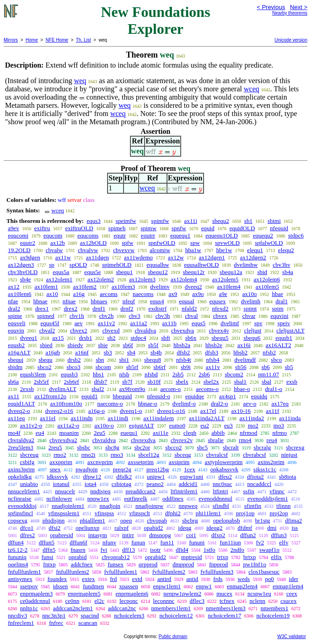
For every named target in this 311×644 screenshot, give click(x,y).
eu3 (228, 425)
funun (138, 542)
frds (218, 579)
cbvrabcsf (255, 455)
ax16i (244, 345)
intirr (128, 535)
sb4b (156, 352)
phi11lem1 (208, 513)
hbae (277, 294)
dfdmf (245, 528)
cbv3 (134, 316)
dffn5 (49, 550)
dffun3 (279, 535)
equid (208, 228)
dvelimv (160, 287)
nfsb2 (269, 352)
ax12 (13, 287)
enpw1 (204, 586)
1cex (190, 469)
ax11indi (118, 418)
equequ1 (180, 235)
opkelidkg (20, 477)
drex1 (42, 309)
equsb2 (16, 345)
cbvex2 (79, 330)
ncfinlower (59, 499)
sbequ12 (158, 272)
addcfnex (82, 564)
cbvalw (54, 250)
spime (15, 316)
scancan (88, 623)
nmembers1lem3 (226, 608)
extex (88, 579)
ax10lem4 (228, 287)
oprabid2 (155, 557)
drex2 (71, 309)
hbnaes (99, 301)
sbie (103, 345)
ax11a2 (139, 323)
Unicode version (291, 40)
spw (195, 243)
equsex (218, 301)
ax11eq (16, 418)
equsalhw (158, 265)
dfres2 (28, 535)
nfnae (69, 301)
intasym (98, 535)
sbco (276, 360)
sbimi (274, 221)
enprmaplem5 (84, 594)
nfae (13, 301)
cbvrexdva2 (63, 440)
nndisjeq (100, 491)
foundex (57, 579)
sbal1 (240, 382)
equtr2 (28, 243)
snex (55, 469)
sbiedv (75, 345)
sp (52, 265)
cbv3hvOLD (23, 272)
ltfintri (220, 491)
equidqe (195, 396)
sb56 (241, 367)
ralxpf (121, 528)
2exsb (27, 389)
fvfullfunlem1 (121, 572)
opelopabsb (227, 520)
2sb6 (204, 374)
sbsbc (83, 447)
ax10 (52, 294)
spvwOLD (227, 243)
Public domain (173, 636)
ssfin (249, 491)
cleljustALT (290, 330)
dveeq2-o (19, 411)
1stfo (209, 550)
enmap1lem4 (288, 586)
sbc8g (112, 447)
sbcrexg (295, 447)
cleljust (253, 330)
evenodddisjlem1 (268, 499)
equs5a (61, 272)
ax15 (58, 338)
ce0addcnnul (35, 601)
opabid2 (153, 528)
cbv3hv (281, 265)
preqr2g (122, 469)
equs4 (157, 301)
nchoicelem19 (273, 615)
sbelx (182, 382)
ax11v (213, 367)
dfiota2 (255, 477)
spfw (127, 243)
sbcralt (231, 447)
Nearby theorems (290, 13)
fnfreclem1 (21, 623)
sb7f (127, 382)
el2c (100, 601)
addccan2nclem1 (73, 608)
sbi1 (124, 360)
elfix (277, 557)
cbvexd (111, 330)
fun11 (167, 542)
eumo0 (177, 425)
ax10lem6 (19, 294)
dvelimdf (245, 360)
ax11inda (290, 418)
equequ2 (263, 235)
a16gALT (19, 352)
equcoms (88, 235)
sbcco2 (173, 447)
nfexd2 (220, 309)
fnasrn (78, 550)
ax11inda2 (252, 418)
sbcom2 (234, 374)
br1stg (263, 520)
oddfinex (173, 499)
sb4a (288, 272)
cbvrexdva (143, 440)
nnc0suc (223, 484)
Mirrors (11, 40)
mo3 (279, 425)
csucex (288, 601)
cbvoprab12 (115, 557)
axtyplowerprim (223, 462)
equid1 (89, 396)
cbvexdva (182, 330)
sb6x (191, 338)
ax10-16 (241, 411)
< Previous (271, 7)
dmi (272, 528)
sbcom (103, 367)
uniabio (29, 484)
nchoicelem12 (176, 615)
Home (32, 40)
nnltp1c (29, 608)
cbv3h (163, 316)
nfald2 (189, 309)
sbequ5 (220, 338)
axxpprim (61, 462)
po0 (269, 579)
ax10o (250, 294)
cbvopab (157, 520)
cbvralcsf (217, 455)
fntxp (49, 564)
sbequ (45, 360)
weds (244, 579)
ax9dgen (30, 257)
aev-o (250, 404)
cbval (192, 316)
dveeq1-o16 (171, 411)
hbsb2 (240, 352)
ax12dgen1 (212, 257)
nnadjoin (110, 506)
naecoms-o (110, 404)
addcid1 (188, 484)
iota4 (91, 484)
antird (164, 579)
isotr (155, 550)
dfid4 (182, 550)
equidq (259, 396)
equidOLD (242, 228)
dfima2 (293, 520)
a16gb (53, 352)
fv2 (260, 542)
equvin (16, 330)
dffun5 (47, 542)
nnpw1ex (98, 499)
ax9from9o (132, 389)
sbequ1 (124, 272)
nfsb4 (213, 360)
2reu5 (55, 447)
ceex (292, 594)
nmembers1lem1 (171, 608)
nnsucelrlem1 (24, 491)
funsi (48, 557)
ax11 (13, 396)
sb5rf (132, 367)
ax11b (169, 323)
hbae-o (242, 389)
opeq (126, 520)
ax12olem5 (225, 279)
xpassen (128, 586)
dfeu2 (225, 477)
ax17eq (280, 404)
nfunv (109, 542)
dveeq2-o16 (59, 411)
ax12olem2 (101, 279)
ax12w (176, 257)
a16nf (82, 352)
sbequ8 (153, 360)
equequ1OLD (222, 235)
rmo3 (117, 455)
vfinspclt (139, 513)
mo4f (14, 433)
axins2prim (271, 462)
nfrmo (279, 433)
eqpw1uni (191, 477)
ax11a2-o (68, 425)
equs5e (92, 272)
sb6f (128, 345)
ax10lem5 (267, 287)
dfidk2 (124, 477)
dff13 (129, 550)
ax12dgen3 (21, 265)
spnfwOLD (162, 243)
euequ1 (129, 433)
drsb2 (74, 360)
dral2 (14, 309)
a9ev (13, 228)
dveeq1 (29, 338)
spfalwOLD (269, 243)
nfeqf (129, 301)
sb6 (266, 367)
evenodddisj (22, 506)
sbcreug (29, 455)
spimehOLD (117, 265)
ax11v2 (107, 323)
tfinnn (283, 506)
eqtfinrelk (136, 499)
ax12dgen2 (253, 257)
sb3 (108, 352)
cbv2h (107, 316)
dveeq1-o (131, 411)
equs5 (198, 323)
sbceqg (182, 455)
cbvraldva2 (21, 440)
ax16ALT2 (279, 345)
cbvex (220, 316)
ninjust (289, 455)
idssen (61, 586)
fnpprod (218, 564)
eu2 (205, 425)
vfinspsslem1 (64, 513)
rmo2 (60, 455)
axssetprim (141, 462)
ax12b (58, 243)
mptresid (192, 557)
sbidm (15, 367)
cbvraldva (104, 440)
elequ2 (286, 250)
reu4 (272, 440)
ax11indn (81, 418)
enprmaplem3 (36, 594)
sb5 (289, 367)
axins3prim (21, 469)
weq (80, 81)
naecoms (143, 294)
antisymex (20, 579)
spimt (250, 309)
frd (113, 579)
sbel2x (211, 382)
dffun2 (248, 535)
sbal (266, 382)
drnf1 (99, 309)
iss (295, 528)
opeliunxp (87, 528)
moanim (69, 433)
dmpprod (183, 564)
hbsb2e (214, 345)
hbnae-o (148, 404)
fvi (104, 550)
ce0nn (72, 601)
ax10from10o (66, 404)
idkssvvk (57, 477)
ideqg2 (214, 528)
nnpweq (188, 506)
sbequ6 (252, 338)
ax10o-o (104, 425)
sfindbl (221, 506)
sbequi (16, 360)
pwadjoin (86, 469)
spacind (90, 615)
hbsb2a (182, 345)
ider (294, 579)
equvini (280, 316)
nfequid (279, 228)
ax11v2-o (31, 425)
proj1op (245, 513)
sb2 (111, 338)
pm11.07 (269, 374)
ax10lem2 (85, 287)
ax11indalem (158, 418)
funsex (115, 564)
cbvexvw (124, 250)
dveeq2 (193, 287)
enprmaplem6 (132, 594)
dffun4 (16, 542)
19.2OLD (19, 250)
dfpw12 (92, 477)
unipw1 (156, 477)
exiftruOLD (79, 228)
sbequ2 (221, 221)
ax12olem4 (184, 279)
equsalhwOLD (202, 265)
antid (192, 579)
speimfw (126, 221)
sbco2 (44, 367)
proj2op (279, 513)
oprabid (78, 557)
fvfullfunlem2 (169, 572)
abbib (218, 433)
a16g (79, 294)
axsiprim (179, 462)
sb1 (248, 221)
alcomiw (160, 250)
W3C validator (292, 636)
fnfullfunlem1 (24, 572)
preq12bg (158, 469)
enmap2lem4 (242, 586)
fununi (197, 542)
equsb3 (69, 374)
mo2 (253, 425)
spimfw (160, 221)
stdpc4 (139, 338)
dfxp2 (218, 535)
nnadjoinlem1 (68, 506)
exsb (292, 382)
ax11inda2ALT (207, 418)
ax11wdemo (138, 257)
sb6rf (159, 367)
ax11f (272, 411)
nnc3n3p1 (54, 615)
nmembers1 (275, 608)
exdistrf (158, 309)
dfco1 (27, 528)
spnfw (179, 228)
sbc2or (142, 447)
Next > (299, 7)
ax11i (191, 221)
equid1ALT (21, 404)
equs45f (50, 323)
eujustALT (142, 425)
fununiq (17, 557)
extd (137, 579)
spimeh (117, 228)
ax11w (63, 257)
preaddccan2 (140, 491)
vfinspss (105, 513)
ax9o (198, 294)
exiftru (42, 228)
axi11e (161, 433)
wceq (252, 89)
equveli (16, 323)
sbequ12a (231, 272)
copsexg (18, 520)
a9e (223, 294)
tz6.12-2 (18, 550)
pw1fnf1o (255, 564)
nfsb (124, 374)
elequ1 (255, 250)
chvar (249, 316)
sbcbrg (190, 520)
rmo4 (245, 440)
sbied (46, 345)
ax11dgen (97, 257)
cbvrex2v (182, 440)
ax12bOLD (94, 243)
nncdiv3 (17, 615)
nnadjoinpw (149, 506)
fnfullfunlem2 (72, 572)
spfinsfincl (20, 513)
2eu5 (99, 433)
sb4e (26, 279)
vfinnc (277, 491)
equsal (186, 301)
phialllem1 (92, 520)
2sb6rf (72, 382)
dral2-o (220, 404)
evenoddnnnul (215, 499)
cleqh (190, 433)
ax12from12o (50, 396)
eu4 (40, 433)
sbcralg (263, 447)
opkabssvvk (224, 469)
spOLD (78, 265)
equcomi (18, 235)
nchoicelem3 (129, 615)
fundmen (93, 586)
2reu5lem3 (21, 447)
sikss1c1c (265, 469)
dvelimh (251, 301)
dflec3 (197, 601)
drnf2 (127, 309)
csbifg (27, 462)
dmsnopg (160, 535)
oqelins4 (18, 564)
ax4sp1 (228, 396)
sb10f (154, 382)
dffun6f (78, 542)
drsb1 (86, 338)
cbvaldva (145, 330)
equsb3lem (33, 374)
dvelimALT (63, 389)
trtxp (223, 557)
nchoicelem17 (224, 615)
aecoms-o (207, 389)
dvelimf (230, 323)
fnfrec (56, 623)
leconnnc (164, 601)
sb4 (131, 352)
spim (277, 309)
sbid (262, 272)
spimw (148, 228)
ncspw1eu (259, 594)
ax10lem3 (123, 287)
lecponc (129, 601)
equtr (120, 235)
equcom (53, 235)
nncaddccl (260, 484)
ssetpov (29, 586)
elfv (284, 542)
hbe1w (224, 250)
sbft (166, 338)
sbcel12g (149, 455)
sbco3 (73, 367)
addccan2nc (122, 608)
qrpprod (148, 564)
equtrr (148, 235)
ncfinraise (19, 499)
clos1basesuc (264, 572)
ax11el (48, 418)
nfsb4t (184, 360)
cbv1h (77, 316)
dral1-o (274, 389)
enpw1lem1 (167, 586)
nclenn (257, 601)
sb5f (153, 345)
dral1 (282, 301)
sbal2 (98, 389)
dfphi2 (173, 513)
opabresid (62, 535)
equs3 (93, 221)
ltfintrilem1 (184, 491)
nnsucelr (65, 491)
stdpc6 (296, 235)
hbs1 (99, 374)
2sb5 (178, 374)
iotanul (61, 484)
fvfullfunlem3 (217, 572)
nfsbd (151, 374)
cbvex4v (219, 330)
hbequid (122, 396)
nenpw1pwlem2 (182, 594)
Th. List (83, 40)
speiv (284, 323)
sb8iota (288, 477)
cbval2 (47, 330)
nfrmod (248, 433)
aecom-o (171, 389)
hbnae (40, 301)
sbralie (216, 440)
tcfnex (227, 601)
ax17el (208, 411)
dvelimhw (246, 265)
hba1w (193, 250)
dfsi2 (54, 528)
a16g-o (97, 411)
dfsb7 (100, 382)
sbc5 (202, 447)
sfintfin (253, 506)
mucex (224, 594)
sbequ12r (194, 272)
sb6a (13, 382)
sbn (100, 360)
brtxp (249, 557)
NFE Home (57, 40)
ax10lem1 (46, 287)
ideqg (185, 528)
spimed (46, 316)
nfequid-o (158, 396)
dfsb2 (183, 352)
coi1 (191, 535)
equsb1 (284, 338)
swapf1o (269, 550)
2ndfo (237, 550)
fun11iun (230, 542)
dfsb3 (212, 352)
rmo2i (88, 455)
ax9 (173, 294)
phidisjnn (54, 520)
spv (258, 323)
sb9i (186, 367)
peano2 (155, 484)
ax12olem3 (142, 279)
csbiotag (121, 484)
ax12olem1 (59, 279)
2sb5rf (41, 382)
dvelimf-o (184, 404)
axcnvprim (100, 462)
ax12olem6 (267, 279)
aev (79, 323)
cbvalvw (88, 250)
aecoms (109, 294)
